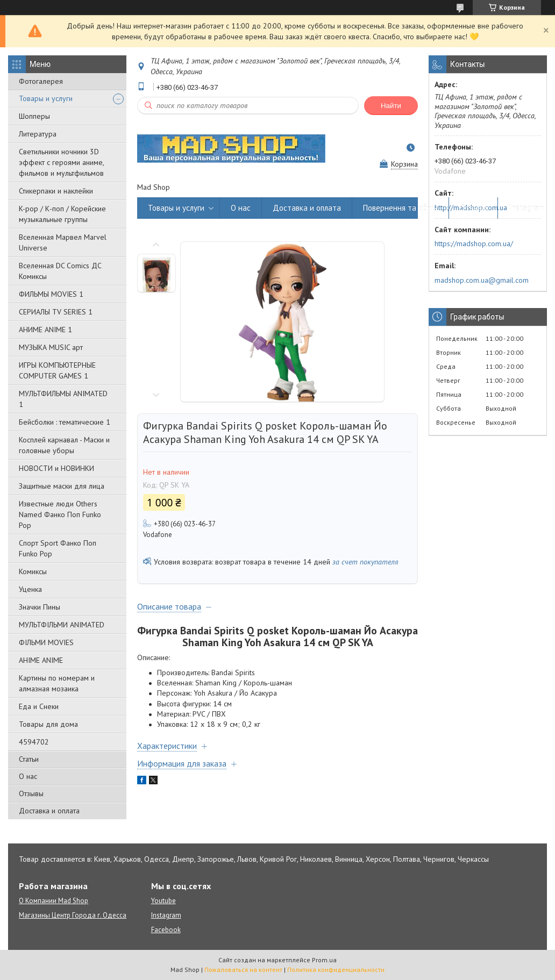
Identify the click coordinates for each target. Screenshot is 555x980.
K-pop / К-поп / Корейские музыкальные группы (62, 214)
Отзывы (31, 793)
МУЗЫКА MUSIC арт (51, 347)
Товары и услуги (46, 98)
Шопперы (34, 116)
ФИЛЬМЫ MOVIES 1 (51, 294)
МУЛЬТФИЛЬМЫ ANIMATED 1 (63, 399)
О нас (28, 776)
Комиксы (33, 571)
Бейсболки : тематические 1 (65, 422)
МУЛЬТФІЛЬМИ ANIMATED (62, 625)
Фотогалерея (41, 81)
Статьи (29, 759)
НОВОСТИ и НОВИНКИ (56, 468)
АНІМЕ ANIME (41, 660)
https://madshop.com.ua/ (474, 244)
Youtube (163, 901)
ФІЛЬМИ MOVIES (46, 642)
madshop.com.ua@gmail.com (482, 280)
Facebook (166, 930)
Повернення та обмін (400, 208)
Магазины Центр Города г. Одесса (73, 915)
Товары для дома (48, 724)
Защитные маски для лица (62, 486)
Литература (38, 134)
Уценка (30, 589)
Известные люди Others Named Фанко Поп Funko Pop (60, 514)
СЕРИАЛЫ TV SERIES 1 (56, 312)
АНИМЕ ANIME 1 (45, 330)
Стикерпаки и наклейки (56, 191)
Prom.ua (324, 960)
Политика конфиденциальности (336, 970)
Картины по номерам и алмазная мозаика (57, 683)
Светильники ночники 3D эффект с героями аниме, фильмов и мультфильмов (61, 162)
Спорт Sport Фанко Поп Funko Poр (58, 548)
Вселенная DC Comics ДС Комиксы (60, 271)
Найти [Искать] (391, 106)
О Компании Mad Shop (54, 901)
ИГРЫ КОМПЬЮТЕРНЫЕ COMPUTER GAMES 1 (57, 370)
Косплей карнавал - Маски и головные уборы (64, 445)
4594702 (34, 742)
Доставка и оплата (49, 811)
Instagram (526, 208)
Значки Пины (40, 607)
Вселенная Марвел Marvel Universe (63, 242)
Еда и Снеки (39, 706)
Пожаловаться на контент (243, 970)
